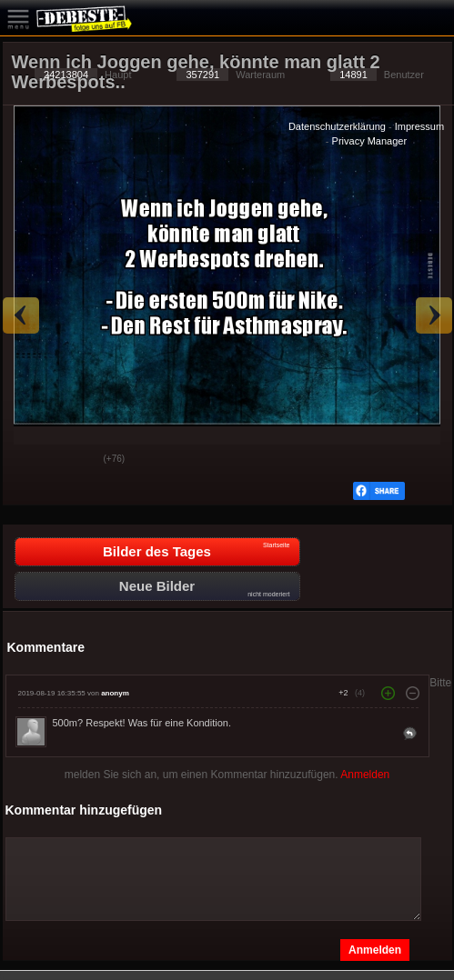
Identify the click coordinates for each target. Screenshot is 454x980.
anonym (115, 693)
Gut (31, 460)
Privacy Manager (370, 141)
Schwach (76, 460)
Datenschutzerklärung (337, 126)
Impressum (419, 126)
